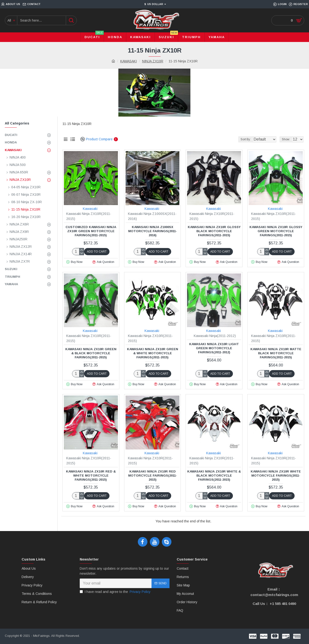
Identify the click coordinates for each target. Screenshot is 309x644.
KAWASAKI (129, 61)
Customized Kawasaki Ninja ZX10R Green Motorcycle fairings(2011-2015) (91, 231)
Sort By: (241, 139)
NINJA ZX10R (153, 61)
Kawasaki (90, 209)
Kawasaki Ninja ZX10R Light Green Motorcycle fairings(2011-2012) (214, 348)
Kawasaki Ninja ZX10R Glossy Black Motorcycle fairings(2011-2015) (214, 231)
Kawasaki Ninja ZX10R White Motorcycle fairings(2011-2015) (276, 476)
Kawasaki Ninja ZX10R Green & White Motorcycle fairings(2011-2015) (153, 353)
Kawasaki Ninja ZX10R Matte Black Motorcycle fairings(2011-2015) (276, 353)
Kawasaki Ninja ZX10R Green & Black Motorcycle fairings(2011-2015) (91, 353)
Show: (287, 139)
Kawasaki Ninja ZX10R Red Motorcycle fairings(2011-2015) (153, 476)
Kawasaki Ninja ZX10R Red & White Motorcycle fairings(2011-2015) (91, 476)
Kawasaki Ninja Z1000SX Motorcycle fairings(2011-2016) (153, 231)
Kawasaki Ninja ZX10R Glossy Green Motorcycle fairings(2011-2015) (276, 231)
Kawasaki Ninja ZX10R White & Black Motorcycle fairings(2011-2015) (214, 476)
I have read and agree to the (115, 592)
